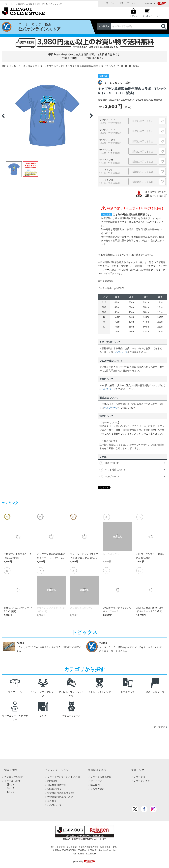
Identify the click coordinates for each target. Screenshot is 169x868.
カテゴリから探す (14, 777)
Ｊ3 (12, 792)
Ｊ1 (12, 785)
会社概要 (52, 801)
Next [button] (91, 116)
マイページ (96, 781)
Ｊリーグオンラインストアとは (64, 777)
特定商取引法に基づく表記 (61, 793)
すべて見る (160, 727)
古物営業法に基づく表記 (60, 797)
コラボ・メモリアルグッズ (49, 66)
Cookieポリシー (56, 789)
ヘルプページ (120, 352)
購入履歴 (95, 785)
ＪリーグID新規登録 (101, 777)
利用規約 (52, 781)
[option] (47, 116)
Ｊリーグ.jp (109, 3)
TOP (4, 66)
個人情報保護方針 (57, 785)
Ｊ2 (12, 788)
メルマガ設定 (97, 789)
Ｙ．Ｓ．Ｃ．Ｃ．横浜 (21, 66)
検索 (164, 26)
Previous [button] (3, 116)
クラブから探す (12, 781)
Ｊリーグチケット (127, 3)
